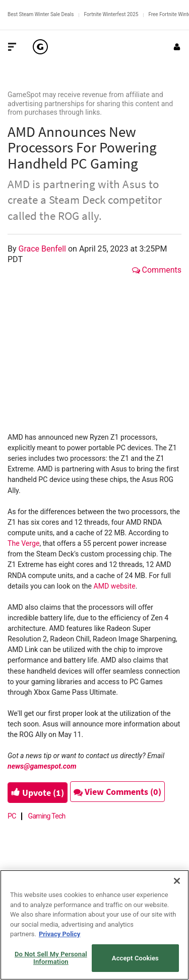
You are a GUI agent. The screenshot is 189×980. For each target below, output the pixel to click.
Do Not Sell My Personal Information (51, 958)
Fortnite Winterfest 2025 (111, 14)
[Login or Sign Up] (177, 47)
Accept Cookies (135, 958)
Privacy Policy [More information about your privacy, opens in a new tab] (59, 934)
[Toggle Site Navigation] (12, 47)
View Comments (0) (117, 792)
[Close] (177, 881)
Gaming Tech (47, 816)
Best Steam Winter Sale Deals (41, 14)
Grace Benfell (43, 249)
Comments (157, 270)
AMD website (115, 586)
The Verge (23, 543)
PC (12, 816)
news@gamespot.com (42, 766)
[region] (94, 925)
